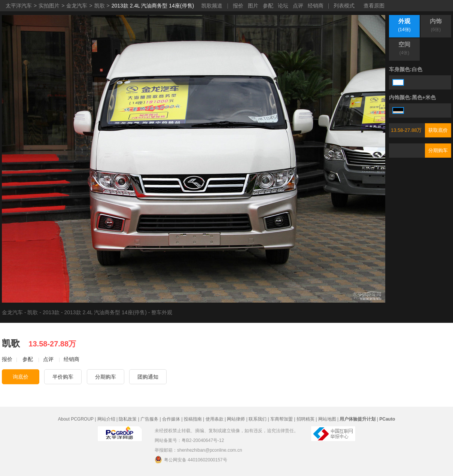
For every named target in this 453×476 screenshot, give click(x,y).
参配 (268, 6)
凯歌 (100, 6)
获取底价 (438, 130)
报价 (238, 6)
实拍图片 (49, 6)
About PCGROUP (76, 419)
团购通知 (148, 377)
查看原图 (374, 6)
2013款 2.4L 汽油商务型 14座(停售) (153, 6)
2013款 (51, 312)
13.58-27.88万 (406, 130)
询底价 (21, 377)
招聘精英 (305, 419)
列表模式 (344, 6)
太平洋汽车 (19, 6)
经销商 (316, 6)
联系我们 (258, 419)
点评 (298, 6)
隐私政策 (128, 419)
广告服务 (149, 419)
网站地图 (327, 419)
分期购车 (438, 150)
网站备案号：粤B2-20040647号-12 (189, 440)
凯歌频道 (212, 6)
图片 (253, 6)
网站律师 (236, 419)
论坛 (283, 6)
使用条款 (215, 419)
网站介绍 (106, 419)
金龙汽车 (77, 6)
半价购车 (63, 377)
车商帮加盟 (282, 419)
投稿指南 (193, 419)
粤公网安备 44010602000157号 (191, 460)
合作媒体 (171, 419)
